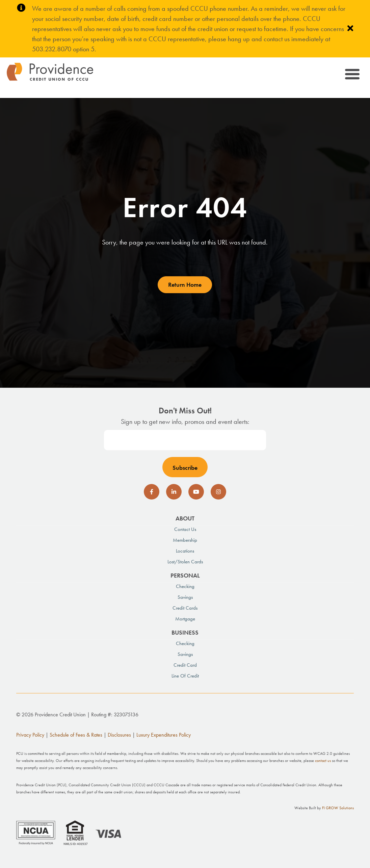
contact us (323, 761)
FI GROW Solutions (338, 808)
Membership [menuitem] (185, 540)
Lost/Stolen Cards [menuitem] (185, 562)
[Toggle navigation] (352, 75)
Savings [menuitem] (185, 597)
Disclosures (119, 735)
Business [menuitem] (185, 632)
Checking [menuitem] (185, 586)
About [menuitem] (185, 518)
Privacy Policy (30, 735)
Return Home (185, 285)
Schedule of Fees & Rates (76, 735)
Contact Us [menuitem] (185, 529)
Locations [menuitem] (185, 551)
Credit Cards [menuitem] (185, 608)
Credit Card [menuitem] (185, 665)
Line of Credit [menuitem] (185, 676)
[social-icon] (152, 492)
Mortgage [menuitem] (185, 619)
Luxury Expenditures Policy (164, 735)
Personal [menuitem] (185, 575)
